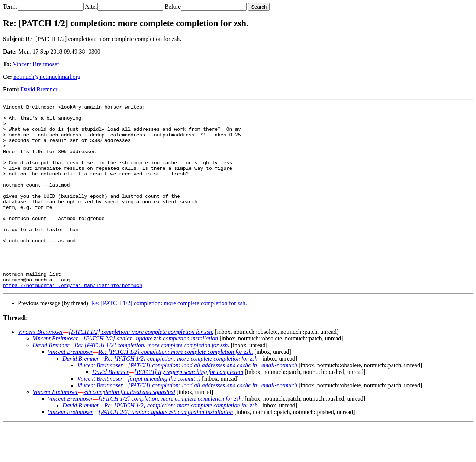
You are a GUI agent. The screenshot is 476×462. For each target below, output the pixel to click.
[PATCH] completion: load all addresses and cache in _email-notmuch (212, 402)
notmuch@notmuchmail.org (47, 77)
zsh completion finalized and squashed (129, 429)
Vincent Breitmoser (36, 64)
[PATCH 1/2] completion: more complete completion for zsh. (141, 369)
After (91, 7)
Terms (10, 7)
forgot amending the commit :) (164, 415)
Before (173, 7)
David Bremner (39, 89)
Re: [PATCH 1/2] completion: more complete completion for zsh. (169, 340)
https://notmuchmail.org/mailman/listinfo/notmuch (73, 322)
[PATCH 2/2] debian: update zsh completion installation (151, 375)
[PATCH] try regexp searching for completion (189, 409)
